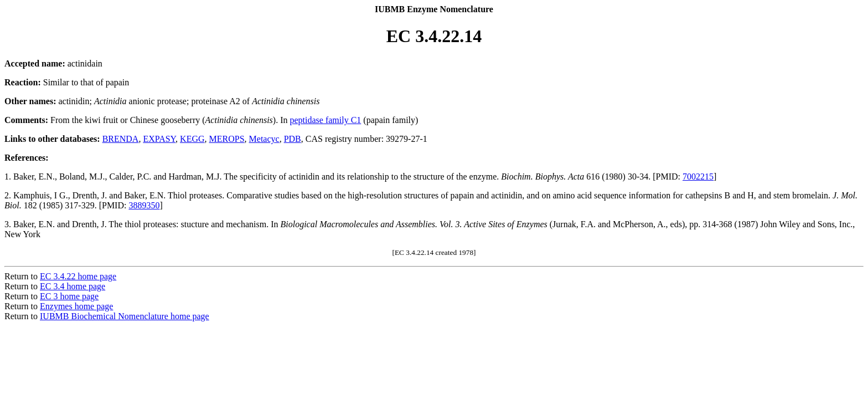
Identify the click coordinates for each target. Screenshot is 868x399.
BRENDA (121, 139)
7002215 (698, 177)
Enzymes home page (76, 306)
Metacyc (264, 139)
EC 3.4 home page (73, 286)
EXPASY (159, 139)
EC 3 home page (69, 296)
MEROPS (227, 139)
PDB (293, 139)
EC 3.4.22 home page (78, 276)
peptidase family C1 (325, 120)
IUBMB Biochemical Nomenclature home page (125, 316)
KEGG (192, 139)
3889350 (144, 205)
